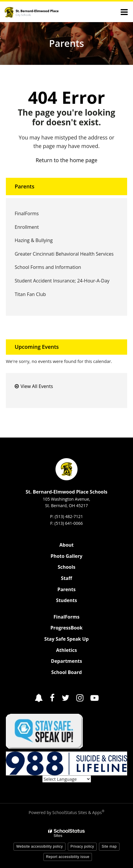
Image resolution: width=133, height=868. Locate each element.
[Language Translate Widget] (67, 779)
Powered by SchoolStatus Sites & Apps (67, 812)
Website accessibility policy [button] (39, 846)
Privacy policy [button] (82, 846)
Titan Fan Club (30, 294)
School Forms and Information (48, 267)
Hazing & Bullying (34, 240)
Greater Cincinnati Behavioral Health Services (64, 254)
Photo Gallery (66, 556)
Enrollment (27, 227)
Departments (67, 661)
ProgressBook (66, 628)
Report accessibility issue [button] (68, 857)
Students (66, 600)
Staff (67, 578)
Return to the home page (66, 160)
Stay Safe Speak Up (66, 639)
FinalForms (36, 215)
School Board (66, 672)
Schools (66, 567)
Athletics (66, 650)
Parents (25, 186)
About (66, 545)
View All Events (37, 386)
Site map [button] (109, 846)
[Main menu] (124, 12)
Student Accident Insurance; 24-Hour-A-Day (62, 281)
